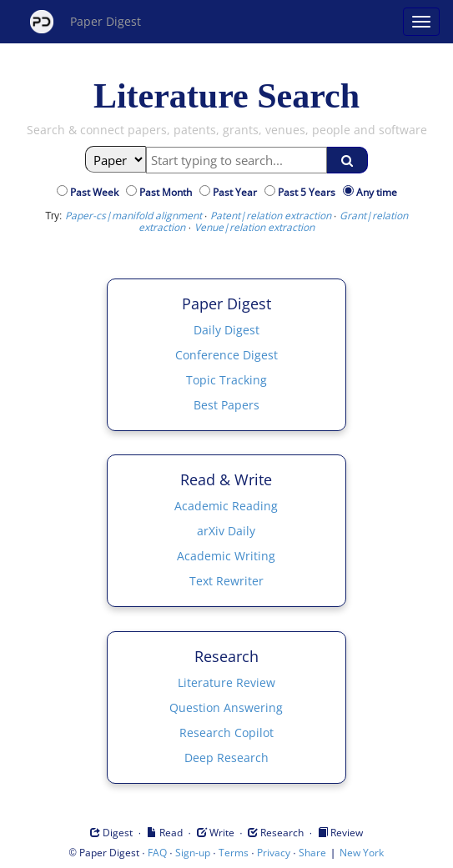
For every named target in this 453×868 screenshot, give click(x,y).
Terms (234, 853)
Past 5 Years (309, 192)
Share (312, 853)
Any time (377, 192)
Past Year (237, 192)
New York (362, 853)
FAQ (157, 853)
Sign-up (193, 853)
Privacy (274, 853)
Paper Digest (86, 22)
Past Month (168, 192)
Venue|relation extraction (254, 227)
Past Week (97, 192)
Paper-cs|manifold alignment (133, 216)
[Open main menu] (421, 22)
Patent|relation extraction (271, 216)
